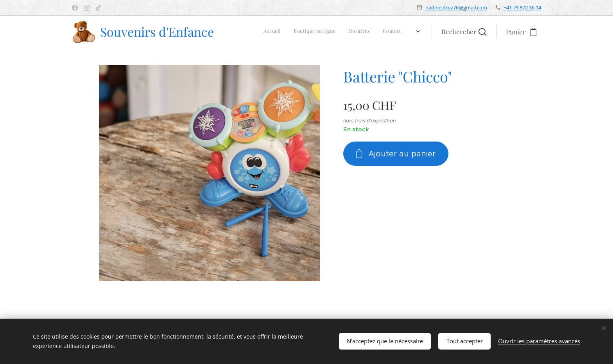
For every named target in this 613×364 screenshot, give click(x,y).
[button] (464, 32)
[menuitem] (332, 32)
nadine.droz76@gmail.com (456, 7)
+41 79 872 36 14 (522, 7)
